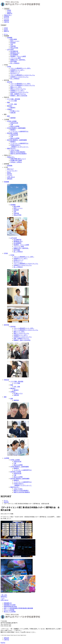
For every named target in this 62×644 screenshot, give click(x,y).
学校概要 (10, 38)
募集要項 (13, 130)
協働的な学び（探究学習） (18, 60)
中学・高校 (14, 104)
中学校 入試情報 (12, 121)
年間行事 (13, 113)
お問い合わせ (11, 177)
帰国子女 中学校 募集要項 (18, 152)
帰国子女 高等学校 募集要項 (18, 154)
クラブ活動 (14, 101)
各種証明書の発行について (18, 159)
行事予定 (6, 22)
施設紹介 (10, 106)
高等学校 (10, 82)
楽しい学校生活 (15, 63)
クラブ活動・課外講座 (14, 99)
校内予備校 (14, 61)
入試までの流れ (15, 150)
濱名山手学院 (14, 48)
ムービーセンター (12, 171)
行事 (12, 125)
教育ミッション (15, 41)
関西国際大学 (8, 603)
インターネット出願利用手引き (19, 131)
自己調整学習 (14, 51)
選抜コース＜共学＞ (16, 87)
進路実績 (13, 118)
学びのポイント (15, 73)
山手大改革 (10, 50)
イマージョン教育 (15, 58)
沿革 (12, 44)
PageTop (3, 643)
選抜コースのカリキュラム (18, 89)
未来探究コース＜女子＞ (17, 70)
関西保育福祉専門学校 (10, 606)
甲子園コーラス (15, 111)
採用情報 (6, 17)
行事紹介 (10, 109)
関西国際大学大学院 (10, 605)
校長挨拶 (13, 43)
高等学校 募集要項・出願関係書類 (17, 140)
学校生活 (6, 380)
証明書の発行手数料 (16, 160)
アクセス (6, 19)
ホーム (6, 34)
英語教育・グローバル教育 (18, 56)
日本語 (9, 10)
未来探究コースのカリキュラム (19, 77)
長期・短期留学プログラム (18, 94)
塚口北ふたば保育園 (10, 612)
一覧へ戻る (4, 595)
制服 (8, 102)
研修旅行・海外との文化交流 (19, 96)
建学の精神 (14, 39)
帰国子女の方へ (12, 149)
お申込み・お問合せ (16, 162)
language (7, 9)
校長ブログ (10, 169)
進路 (8, 116)
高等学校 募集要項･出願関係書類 (20, 479)
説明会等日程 (14, 123)
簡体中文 (10, 13)
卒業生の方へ (8, 15)
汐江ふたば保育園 (9, 610)
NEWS (9, 172)
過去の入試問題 (15, 126)
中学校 (9, 67)
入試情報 (6, 458)
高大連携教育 (14, 55)
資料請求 (6, 20)
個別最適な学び (15, 53)
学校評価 (13, 46)
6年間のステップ (15, 72)
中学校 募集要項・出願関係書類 (16, 128)
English (9, 12)
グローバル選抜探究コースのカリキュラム (23, 75)
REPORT (10, 174)
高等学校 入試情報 (12, 133)
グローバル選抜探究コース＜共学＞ (21, 68)
